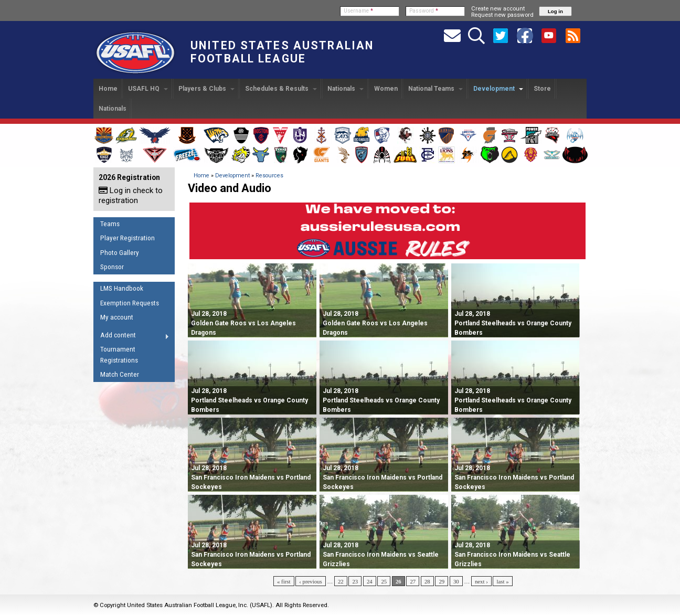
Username (358, 11)
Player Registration (127, 238)
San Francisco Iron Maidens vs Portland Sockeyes (251, 477)
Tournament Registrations (119, 355)
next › (481, 581)
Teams (110, 224)
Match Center (120, 374)
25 (384, 581)
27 (413, 581)
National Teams (435, 89)
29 (442, 581)
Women (386, 89)
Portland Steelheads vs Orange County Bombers (513, 323)
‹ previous (310, 581)
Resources (269, 176)
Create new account (498, 8)
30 (456, 581)
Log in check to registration (131, 195)
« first (284, 581)
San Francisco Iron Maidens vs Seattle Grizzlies (381, 555)
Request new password (502, 15)
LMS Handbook (122, 288)
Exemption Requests (130, 303)
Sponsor (112, 267)
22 (341, 581)
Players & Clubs (206, 89)
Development (498, 89)
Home (108, 89)
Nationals (346, 89)
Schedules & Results (281, 89)
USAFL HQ (148, 89)
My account (117, 317)
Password (424, 11)
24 (370, 581)
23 (355, 581)
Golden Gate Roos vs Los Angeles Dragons (243, 323)
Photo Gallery (120, 253)
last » (502, 581)
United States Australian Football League (282, 52)
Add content (131, 337)
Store (542, 89)
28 (427, 581)
